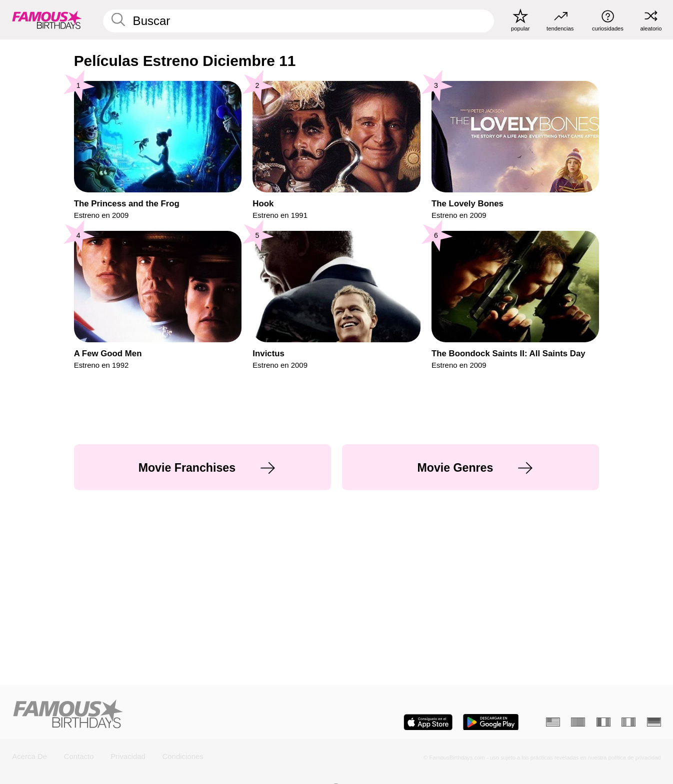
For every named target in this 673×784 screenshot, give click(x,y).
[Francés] (603, 722)
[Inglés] (553, 722)
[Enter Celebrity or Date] (299, 21)
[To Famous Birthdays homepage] (47, 19)
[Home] (171, 715)
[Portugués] (578, 722)
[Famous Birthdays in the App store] (428, 722)
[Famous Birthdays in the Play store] (491, 722)
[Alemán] (654, 722)
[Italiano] (628, 722)
